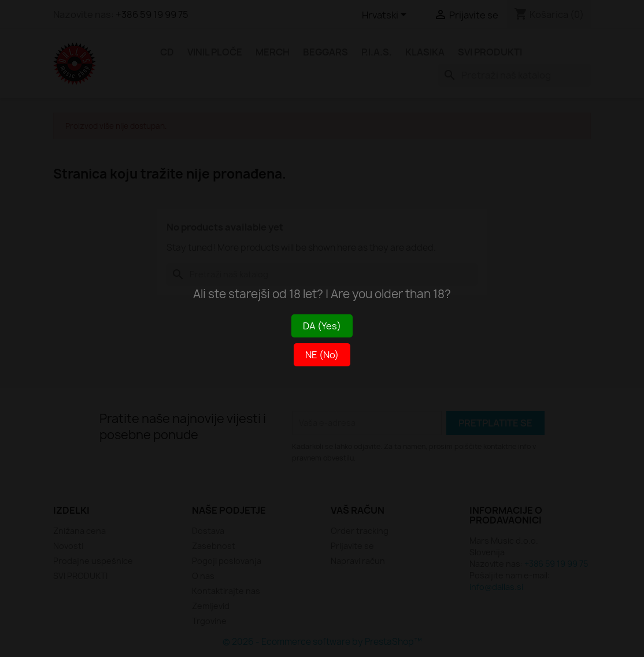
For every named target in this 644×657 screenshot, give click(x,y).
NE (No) (322, 355)
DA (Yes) (322, 326)
